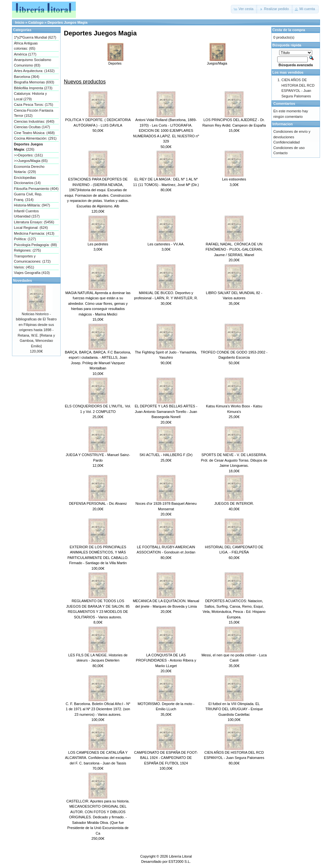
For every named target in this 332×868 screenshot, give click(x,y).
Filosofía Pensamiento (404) (36, 189)
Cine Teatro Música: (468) (34, 133)
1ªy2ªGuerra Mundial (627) (35, 37)
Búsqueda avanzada (296, 65)
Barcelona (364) (27, 77)
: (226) (28, 147)
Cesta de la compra (289, 30)
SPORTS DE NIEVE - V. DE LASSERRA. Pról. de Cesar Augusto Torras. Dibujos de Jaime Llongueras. (234, 460)
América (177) (25, 54)
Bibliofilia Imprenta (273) (33, 88)
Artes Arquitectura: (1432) (34, 71)
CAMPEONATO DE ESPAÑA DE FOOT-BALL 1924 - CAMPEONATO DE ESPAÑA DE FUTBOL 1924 (166, 758)
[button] (244, 9)
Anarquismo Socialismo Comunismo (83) (33, 62)
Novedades (23, 280)
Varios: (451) (24, 267)
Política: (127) (25, 239)
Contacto (280, 153)
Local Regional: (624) (31, 228)
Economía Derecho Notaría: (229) (29, 169)
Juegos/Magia (217, 62)
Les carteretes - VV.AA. (166, 244)
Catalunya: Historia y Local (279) (30, 96)
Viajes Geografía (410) (32, 273)
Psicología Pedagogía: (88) (36, 245)
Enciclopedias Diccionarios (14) (27, 180)
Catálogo (36, 22)
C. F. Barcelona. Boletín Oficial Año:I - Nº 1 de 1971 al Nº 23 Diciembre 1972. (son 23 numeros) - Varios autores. (98, 709)
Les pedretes (98, 244)
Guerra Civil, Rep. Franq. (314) (28, 197)
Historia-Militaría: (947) (32, 205)
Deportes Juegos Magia (67, 22)
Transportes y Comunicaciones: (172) (32, 259)
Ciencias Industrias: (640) (34, 121)
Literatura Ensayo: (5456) (34, 222)
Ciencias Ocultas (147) (32, 127)
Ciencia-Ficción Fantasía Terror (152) (34, 113)
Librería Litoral (180, 856)
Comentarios (284, 104)
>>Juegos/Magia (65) (31, 161)
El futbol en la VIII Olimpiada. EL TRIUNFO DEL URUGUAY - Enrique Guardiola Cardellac (234, 709)
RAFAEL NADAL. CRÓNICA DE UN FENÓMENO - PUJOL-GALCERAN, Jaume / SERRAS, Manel (234, 249)
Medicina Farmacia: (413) (34, 233)
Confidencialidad (286, 142)
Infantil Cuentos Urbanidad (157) (27, 214)
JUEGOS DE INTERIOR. (234, 503)
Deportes (115, 62)
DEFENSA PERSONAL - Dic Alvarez (98, 503)
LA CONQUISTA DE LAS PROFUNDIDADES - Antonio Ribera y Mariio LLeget (166, 660)
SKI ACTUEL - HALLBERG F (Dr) (166, 455)
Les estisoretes (234, 179)
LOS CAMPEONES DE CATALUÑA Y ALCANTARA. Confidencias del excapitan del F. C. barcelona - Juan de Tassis (98, 758)
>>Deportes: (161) (28, 155)
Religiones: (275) (27, 250)
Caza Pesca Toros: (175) (34, 105)
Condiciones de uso (289, 148)
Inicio (20, 22)
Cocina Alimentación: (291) (35, 138)
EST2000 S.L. (180, 862)
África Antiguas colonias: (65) (26, 46)
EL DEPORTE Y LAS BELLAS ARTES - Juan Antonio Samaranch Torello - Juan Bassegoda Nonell (166, 411)
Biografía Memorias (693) (34, 82)
